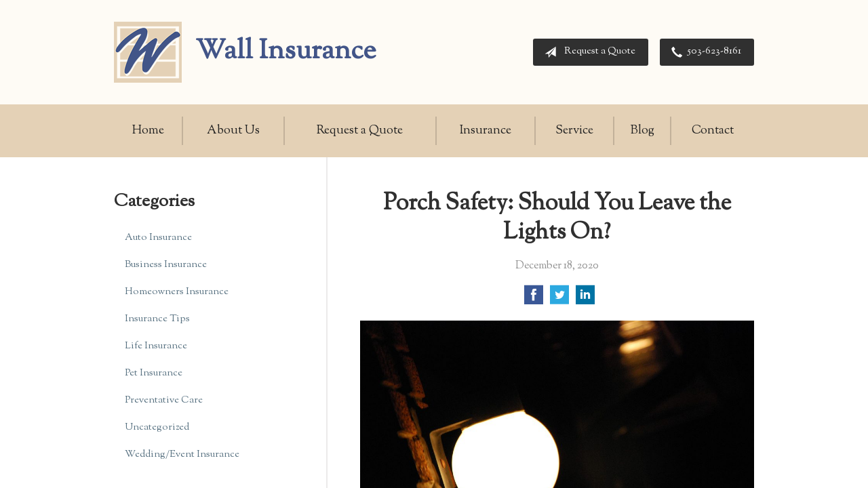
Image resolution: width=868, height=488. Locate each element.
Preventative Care (164, 400)
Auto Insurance (158, 238)
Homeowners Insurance (177, 292)
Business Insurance (166, 265)
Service (574, 131)
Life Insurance (156, 346)
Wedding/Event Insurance (182, 454)
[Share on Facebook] (534, 301)
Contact (713, 131)
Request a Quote (587, 52)
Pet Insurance (154, 373)
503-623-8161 (704, 52)
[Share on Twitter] (559, 301)
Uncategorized (157, 427)
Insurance (486, 131)
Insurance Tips (157, 319)
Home (148, 131)
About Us (233, 131)
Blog (643, 131)
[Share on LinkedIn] (585, 301)
